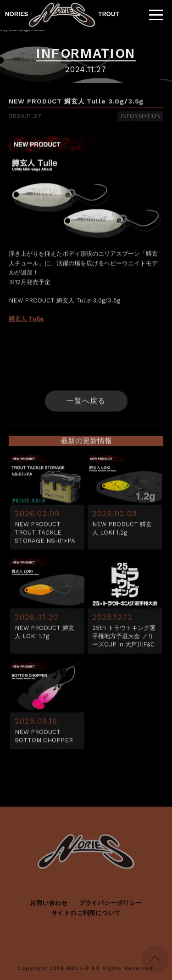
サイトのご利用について (86, 915)
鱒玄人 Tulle (26, 320)
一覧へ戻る (86, 402)
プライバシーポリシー (111, 905)
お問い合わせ (49, 905)
